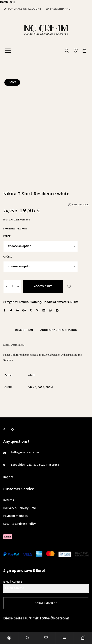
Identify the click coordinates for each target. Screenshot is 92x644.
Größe (8, 257)
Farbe (7, 236)
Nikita (74, 302)
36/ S (41, 387)
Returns (9, 500)
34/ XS (32, 387)
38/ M (49, 387)
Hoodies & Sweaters (56, 302)
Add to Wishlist (69, 286)
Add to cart (43, 286)
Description (24, 330)
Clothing (35, 302)
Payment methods (15, 516)
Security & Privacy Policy (19, 524)
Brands (23, 302)
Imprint (8, 477)
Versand (25, 220)
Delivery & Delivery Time (19, 508)
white (32, 376)
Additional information (59, 330)
